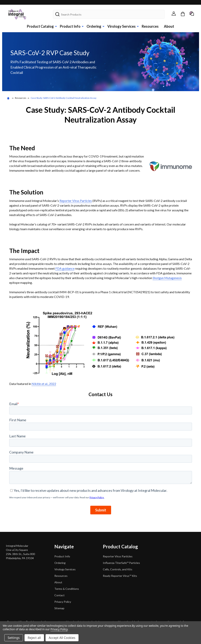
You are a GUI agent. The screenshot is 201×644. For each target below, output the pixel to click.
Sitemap (59, 608)
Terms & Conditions (67, 589)
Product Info (70, 26)
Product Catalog (40, 26)
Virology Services (122, 26)
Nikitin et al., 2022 (44, 384)
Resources (150, 26)
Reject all (34, 638)
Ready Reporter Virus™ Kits (120, 576)
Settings (14, 638)
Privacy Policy (63, 602)
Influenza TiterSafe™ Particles (121, 563)
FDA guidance (65, 268)
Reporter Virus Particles (76, 201)
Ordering (94, 26)
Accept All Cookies (62, 638)
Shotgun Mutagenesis (167, 278)
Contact (59, 595)
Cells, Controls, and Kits (118, 569)
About (169, 26)
